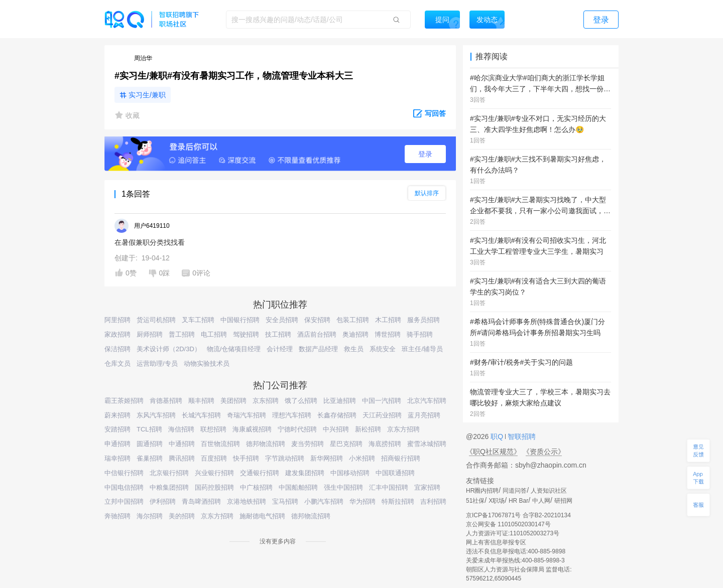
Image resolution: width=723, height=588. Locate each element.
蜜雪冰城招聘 (427, 444)
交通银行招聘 (260, 473)
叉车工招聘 (198, 320)
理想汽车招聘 (292, 415)
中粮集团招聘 (169, 487)
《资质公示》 (544, 452)
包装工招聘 (353, 320)
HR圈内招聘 (482, 491)
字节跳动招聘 (285, 458)
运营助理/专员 (157, 363)
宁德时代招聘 (297, 429)
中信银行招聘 (124, 473)
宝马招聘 (285, 501)
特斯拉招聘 (398, 501)
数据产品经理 (318, 349)
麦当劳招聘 (308, 444)
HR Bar (518, 501)
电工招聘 (214, 334)
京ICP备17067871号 (493, 515)
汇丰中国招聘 (389, 487)
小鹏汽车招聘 (324, 501)
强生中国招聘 (343, 487)
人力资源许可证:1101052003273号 (513, 533)
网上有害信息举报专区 (496, 542)
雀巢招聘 (150, 458)
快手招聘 (246, 458)
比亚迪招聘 (340, 401)
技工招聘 (278, 334)
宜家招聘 (427, 487)
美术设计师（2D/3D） (169, 349)
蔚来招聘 (117, 415)
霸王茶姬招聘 (124, 401)
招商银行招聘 (401, 458)
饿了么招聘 (301, 401)
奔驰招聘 (117, 516)
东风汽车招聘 (156, 415)
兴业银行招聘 (214, 473)
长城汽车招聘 (201, 415)
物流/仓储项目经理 (234, 349)
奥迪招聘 (355, 334)
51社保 (475, 501)
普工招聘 (182, 334)
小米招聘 (362, 458)
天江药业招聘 (382, 415)
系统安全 (383, 349)
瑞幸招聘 (117, 458)
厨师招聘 (150, 334)
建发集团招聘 (305, 473)
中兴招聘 (336, 429)
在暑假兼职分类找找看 (150, 242)
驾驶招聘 (246, 334)
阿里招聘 (117, 320)
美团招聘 (233, 401)
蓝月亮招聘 (424, 415)
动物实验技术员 (207, 363)
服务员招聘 (424, 320)
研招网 (563, 501)
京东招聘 (266, 401)
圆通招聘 (150, 444)
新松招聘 (368, 429)
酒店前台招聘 (317, 334)
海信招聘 (181, 429)
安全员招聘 (282, 320)
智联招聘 (521, 436)
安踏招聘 (117, 429)
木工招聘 (388, 320)
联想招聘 (213, 429)
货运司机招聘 (156, 320)
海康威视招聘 (252, 429)
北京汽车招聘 (427, 401)
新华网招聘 (327, 458)
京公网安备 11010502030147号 (508, 524)
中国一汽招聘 (382, 401)
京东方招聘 (403, 429)
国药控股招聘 (214, 487)
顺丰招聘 (201, 401)
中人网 (541, 501)
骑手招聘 (420, 334)
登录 (425, 154)
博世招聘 (388, 334)
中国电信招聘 (124, 487)
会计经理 (280, 349)
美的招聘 (182, 516)
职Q (498, 436)
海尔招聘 (150, 516)
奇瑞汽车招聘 (247, 415)
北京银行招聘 (169, 473)
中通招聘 (182, 444)
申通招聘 (117, 444)
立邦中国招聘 (124, 501)
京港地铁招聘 (247, 501)
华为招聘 (363, 501)
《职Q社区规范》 (493, 452)
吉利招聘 (433, 501)
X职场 (497, 501)
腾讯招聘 (182, 458)
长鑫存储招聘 (337, 415)
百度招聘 (214, 458)
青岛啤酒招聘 (201, 501)
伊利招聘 (163, 501)
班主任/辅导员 (422, 349)
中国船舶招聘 (298, 487)
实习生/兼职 (147, 95)
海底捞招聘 (385, 444)
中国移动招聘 (350, 473)
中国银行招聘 (240, 320)
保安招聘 (317, 320)
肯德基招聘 (166, 401)
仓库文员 (117, 363)
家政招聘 (117, 334)
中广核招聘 (256, 487)
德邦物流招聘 (266, 444)
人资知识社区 (549, 491)
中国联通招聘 (395, 473)
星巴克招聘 (346, 444)
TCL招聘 (149, 429)
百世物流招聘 (220, 444)
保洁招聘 (117, 349)
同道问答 (515, 491)
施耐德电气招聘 (262, 516)
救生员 (354, 349)
